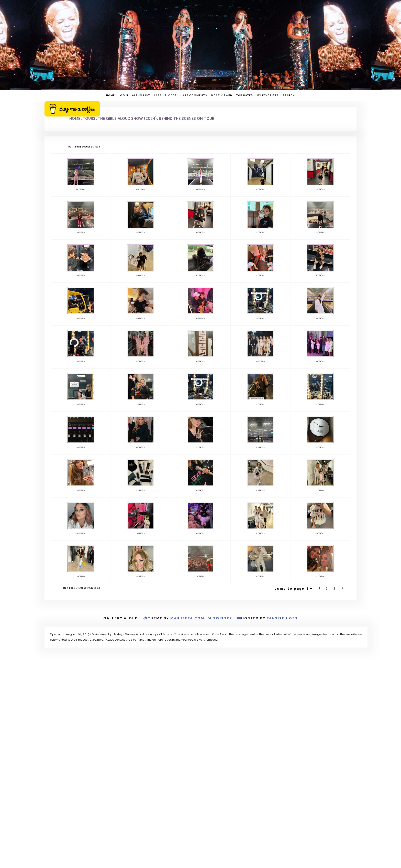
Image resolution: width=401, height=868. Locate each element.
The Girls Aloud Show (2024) (127, 119)
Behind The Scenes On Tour (187, 119)
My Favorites (268, 95)
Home (110, 95)
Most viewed (222, 95)
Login (123, 95)
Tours (89, 119)
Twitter (223, 619)
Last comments (194, 95)
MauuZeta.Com (187, 619)
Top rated (244, 95)
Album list (141, 95)
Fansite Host (282, 619)
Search (289, 95)
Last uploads (165, 95)
